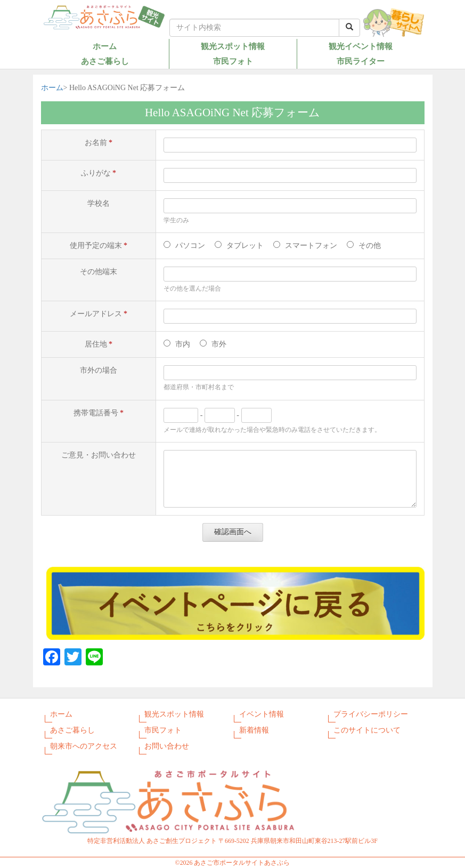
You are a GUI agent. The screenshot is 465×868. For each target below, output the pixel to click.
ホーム (105, 46)
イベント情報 (262, 714)
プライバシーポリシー (371, 714)
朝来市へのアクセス (84, 746)
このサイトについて (367, 730)
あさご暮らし (105, 61)
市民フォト (233, 61)
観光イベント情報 (361, 46)
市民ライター (361, 61)
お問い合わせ (167, 746)
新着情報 (254, 730)
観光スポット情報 (233, 46)
